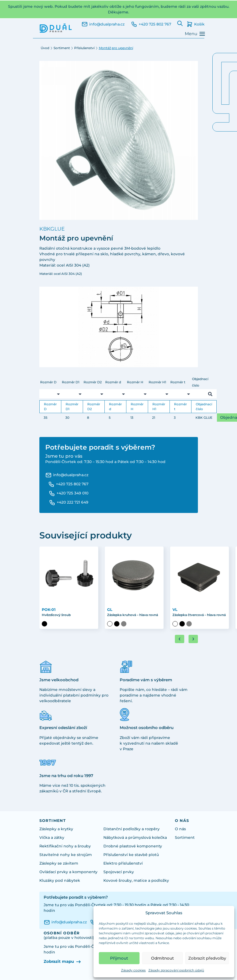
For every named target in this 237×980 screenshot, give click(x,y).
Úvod (45, 48)
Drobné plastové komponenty (133, 846)
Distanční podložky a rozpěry (131, 829)
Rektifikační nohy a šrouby (65, 846)
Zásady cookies (133, 970)
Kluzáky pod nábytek (60, 880)
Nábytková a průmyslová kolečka (135, 837)
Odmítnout (162, 958)
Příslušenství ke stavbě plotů (131, 855)
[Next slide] (193, 639)
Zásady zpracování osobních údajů (176, 970)
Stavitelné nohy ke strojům (66, 855)
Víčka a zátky (52, 837)
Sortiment (62, 48)
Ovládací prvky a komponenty (68, 872)
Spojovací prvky (119, 872)
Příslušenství (84, 48)
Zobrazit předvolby (207, 958)
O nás (180, 829)
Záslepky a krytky (56, 829)
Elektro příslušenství (123, 863)
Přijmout (119, 958)
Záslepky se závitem (59, 863)
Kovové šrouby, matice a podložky (136, 880)
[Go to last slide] (180, 639)
